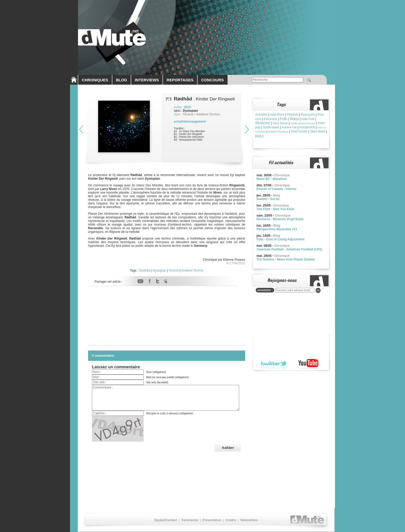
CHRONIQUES (95, 80)
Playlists (293, 115)
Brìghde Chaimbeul (278, 132)
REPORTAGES (180, 80)
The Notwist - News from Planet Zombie (286, 259)
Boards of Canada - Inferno (276, 189)
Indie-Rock (277, 115)
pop (258, 136)
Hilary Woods (280, 123)
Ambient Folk (289, 127)
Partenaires (190, 520)
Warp (294, 119)
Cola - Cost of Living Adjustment (281, 239)
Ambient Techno (192, 271)
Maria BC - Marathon (272, 179)
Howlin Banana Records (303, 123)
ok (318, 290)
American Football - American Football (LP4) (289, 249)
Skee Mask (318, 131)
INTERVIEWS (147, 80)
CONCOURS (213, 80)
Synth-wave (271, 127)
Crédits (231, 520)
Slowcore (263, 123)
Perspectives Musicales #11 (277, 229)
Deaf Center (299, 131)
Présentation (212, 520)
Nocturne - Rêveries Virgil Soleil (280, 219)
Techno (174, 271)
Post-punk (308, 115)
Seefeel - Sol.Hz (268, 199)
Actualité (261, 115)
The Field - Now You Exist (275, 209)
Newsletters (249, 520)
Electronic (270, 119)
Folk (283, 119)
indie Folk (308, 119)
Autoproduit (307, 127)
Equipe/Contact (166, 520)
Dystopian (159, 271)
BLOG (122, 80)
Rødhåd (145, 271)
